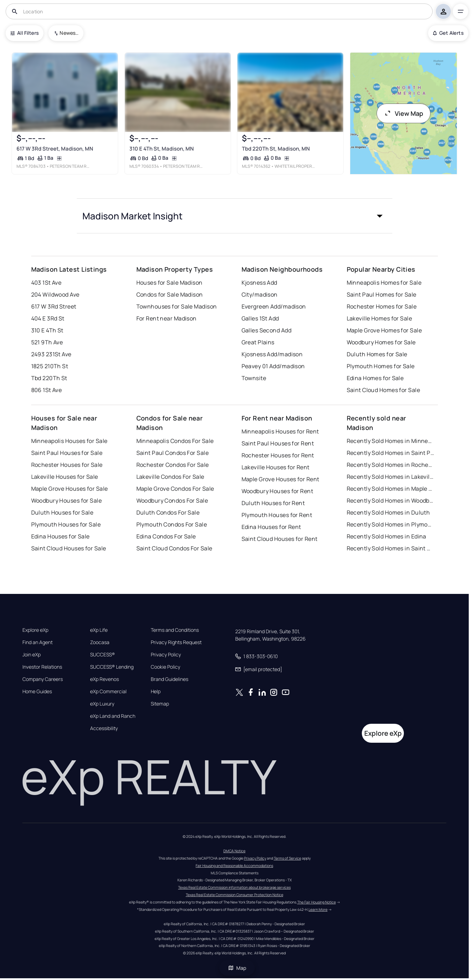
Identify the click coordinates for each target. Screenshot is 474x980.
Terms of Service (287, 858)
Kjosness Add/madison (272, 354)
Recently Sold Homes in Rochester (391, 465)
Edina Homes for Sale (375, 378)
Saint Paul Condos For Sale (172, 453)
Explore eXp (35, 630)
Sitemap (160, 704)
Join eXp (32, 655)
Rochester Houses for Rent (278, 455)
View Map (404, 113)
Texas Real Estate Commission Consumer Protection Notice (235, 895)
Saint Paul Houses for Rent (278, 443)
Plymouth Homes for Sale (381, 366)
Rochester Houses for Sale (67, 465)
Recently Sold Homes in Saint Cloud (391, 548)
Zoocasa (100, 642)
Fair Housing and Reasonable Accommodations (234, 866)
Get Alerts (448, 33)
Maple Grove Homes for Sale (384, 330)
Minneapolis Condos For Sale (175, 441)
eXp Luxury (102, 704)
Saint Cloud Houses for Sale (69, 548)
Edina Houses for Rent (271, 527)
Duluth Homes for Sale (377, 354)
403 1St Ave (46, 283)
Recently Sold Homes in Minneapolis (391, 441)
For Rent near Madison (167, 318)
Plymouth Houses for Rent (277, 515)
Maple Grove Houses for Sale (70, 489)
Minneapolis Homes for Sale (384, 283)
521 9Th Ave (47, 342)
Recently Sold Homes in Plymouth (391, 524)
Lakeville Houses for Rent (276, 467)
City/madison (260, 294)
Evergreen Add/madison (274, 306)
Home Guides (37, 691)
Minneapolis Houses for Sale (69, 441)
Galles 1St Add (260, 318)
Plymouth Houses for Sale (66, 524)
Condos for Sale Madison (170, 294)
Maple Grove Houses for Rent (280, 479)
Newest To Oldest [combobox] (69, 33)
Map (237, 968)
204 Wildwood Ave (55, 294)
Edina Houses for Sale (60, 536)
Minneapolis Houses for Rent (280, 431)
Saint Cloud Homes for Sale (383, 390)
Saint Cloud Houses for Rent (280, 539)
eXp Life (99, 630)
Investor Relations (42, 667)
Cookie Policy (165, 667)
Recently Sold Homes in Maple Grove (391, 489)
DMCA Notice (234, 851)
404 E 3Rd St (48, 318)
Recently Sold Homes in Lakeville (391, 477)
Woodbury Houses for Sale (67, 501)
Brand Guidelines (170, 679)
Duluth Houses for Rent (273, 503)
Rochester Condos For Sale (173, 465)
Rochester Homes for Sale (382, 306)
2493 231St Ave (51, 354)
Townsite (254, 378)
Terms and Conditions (175, 630)
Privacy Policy (166, 655)
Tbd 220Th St (49, 378)
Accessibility (104, 728)
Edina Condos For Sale (166, 536)
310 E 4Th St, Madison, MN (162, 149)
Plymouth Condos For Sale (172, 524)
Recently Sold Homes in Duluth (388, 512)
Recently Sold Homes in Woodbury (391, 501)
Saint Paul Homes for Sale (382, 294)
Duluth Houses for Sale (62, 512)
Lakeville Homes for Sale (380, 318)
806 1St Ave (47, 390)
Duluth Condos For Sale (168, 512)
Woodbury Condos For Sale (172, 501)
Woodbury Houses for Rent (277, 491)
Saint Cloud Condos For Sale (174, 548)
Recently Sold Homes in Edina (387, 536)
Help (156, 691)
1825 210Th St (50, 366)
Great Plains (258, 342)
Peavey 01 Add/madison (273, 366)
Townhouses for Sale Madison (177, 306)
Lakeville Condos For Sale (170, 477)
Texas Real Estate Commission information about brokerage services (234, 887)
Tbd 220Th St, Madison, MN (276, 149)
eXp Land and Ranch (113, 716)
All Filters (25, 33)
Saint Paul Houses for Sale (67, 453)
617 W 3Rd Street (54, 306)
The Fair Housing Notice (317, 902)
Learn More (318, 909)
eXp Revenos (104, 679)
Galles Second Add (266, 330)
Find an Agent (38, 642)
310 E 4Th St (47, 330)
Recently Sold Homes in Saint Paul (391, 453)
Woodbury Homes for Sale (381, 342)
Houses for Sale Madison (170, 283)
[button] (235, 216)
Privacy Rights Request (176, 642)
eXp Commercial (108, 691)
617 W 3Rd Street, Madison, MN (55, 149)
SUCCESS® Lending (112, 667)
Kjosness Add (259, 283)
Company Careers (43, 679)
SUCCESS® (103, 655)
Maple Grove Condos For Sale (175, 489)
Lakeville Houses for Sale (65, 477)
